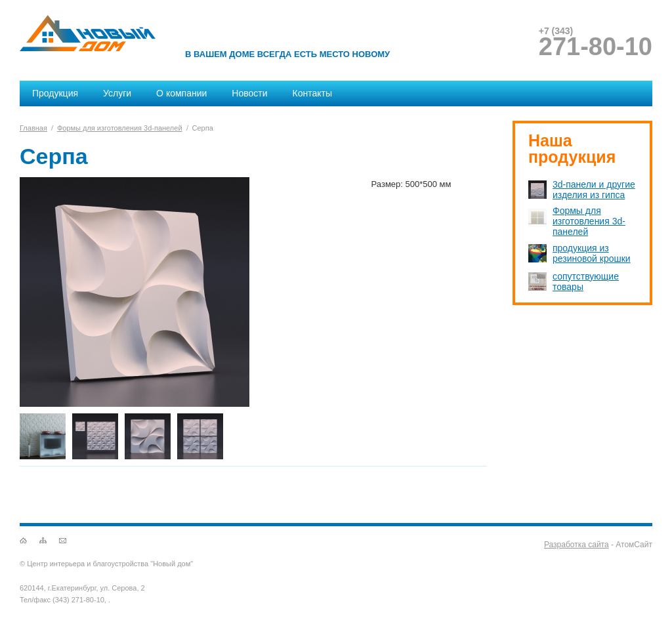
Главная (33, 128)
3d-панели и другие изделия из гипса (594, 190)
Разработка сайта (577, 545)
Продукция (55, 93)
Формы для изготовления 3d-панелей (120, 128)
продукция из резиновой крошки (592, 253)
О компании (181, 93)
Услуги (117, 93)
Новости (249, 93)
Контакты (312, 93)
